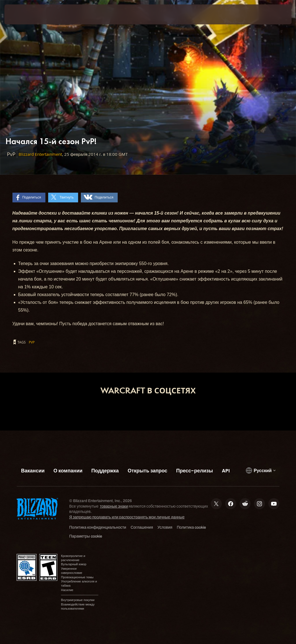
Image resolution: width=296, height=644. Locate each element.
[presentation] (21, 14)
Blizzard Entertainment (40, 154)
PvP (32, 342)
